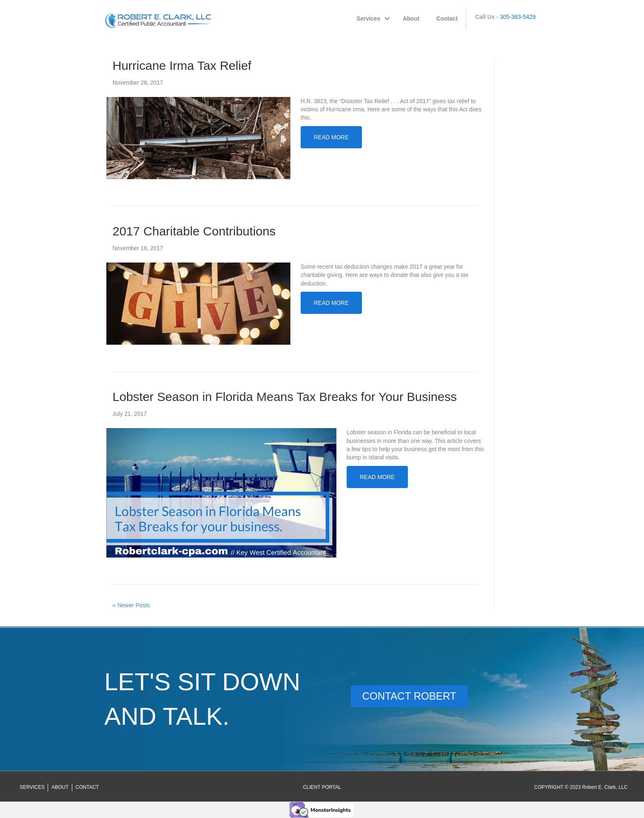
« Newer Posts (131, 605)
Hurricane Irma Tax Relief (182, 66)
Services (368, 18)
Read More (331, 137)
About (411, 18)
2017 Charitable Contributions (194, 231)
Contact (447, 18)
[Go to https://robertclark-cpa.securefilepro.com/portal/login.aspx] (322, 787)
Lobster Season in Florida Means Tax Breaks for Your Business (285, 397)
